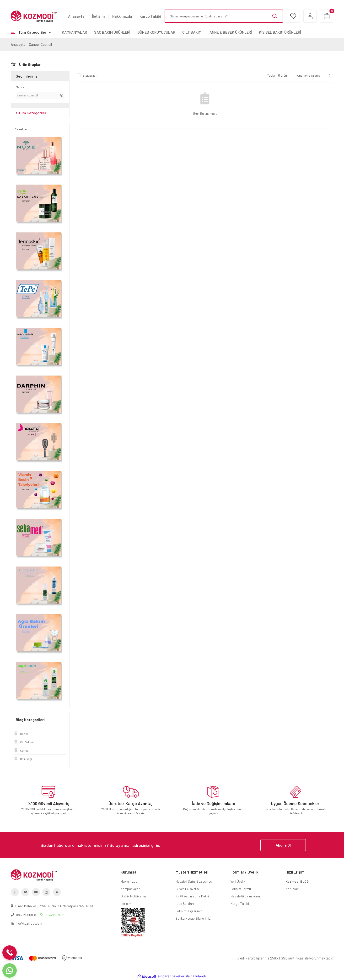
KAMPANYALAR (74, 32)
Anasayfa (76, 16)
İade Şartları (185, 904)
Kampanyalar (130, 889)
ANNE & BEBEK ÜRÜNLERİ (231, 32)
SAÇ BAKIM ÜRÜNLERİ (112, 32)
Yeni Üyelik (238, 881)
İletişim (98, 16)
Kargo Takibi (150, 16)
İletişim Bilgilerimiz (189, 911)
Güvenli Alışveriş (187, 889)
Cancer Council (40, 44)
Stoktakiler (90, 75)
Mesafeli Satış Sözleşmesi (194, 881)
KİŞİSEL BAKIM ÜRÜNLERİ (280, 32)
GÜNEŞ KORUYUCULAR (156, 32)
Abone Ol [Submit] (283, 845)
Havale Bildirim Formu (246, 896)
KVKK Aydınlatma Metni (192, 896)
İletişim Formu (241, 889)
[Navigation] (31, 32)
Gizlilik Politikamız (133, 896)
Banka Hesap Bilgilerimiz (193, 918)
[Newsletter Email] (172, 845)
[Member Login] (310, 16)
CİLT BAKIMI (192, 32)
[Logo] (34, 16)
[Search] (224, 16)
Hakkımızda (122, 16)
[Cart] (327, 16)
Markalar (292, 889)
